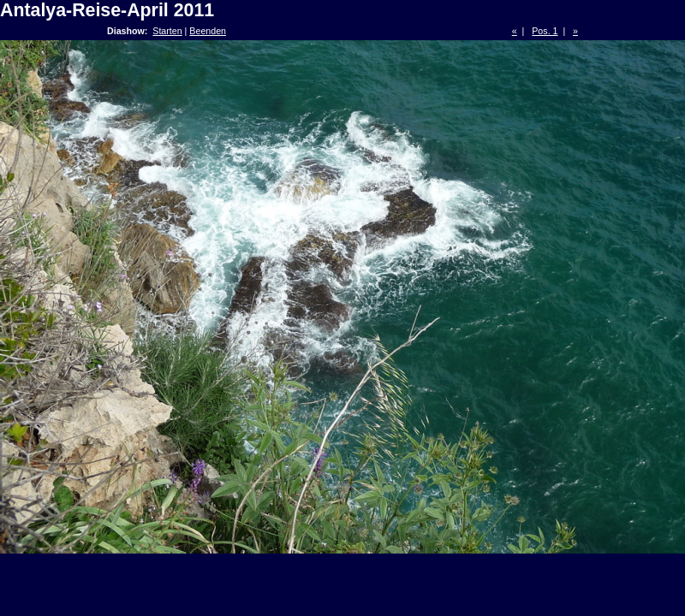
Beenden (208, 31)
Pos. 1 (545, 31)
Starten (167, 31)
